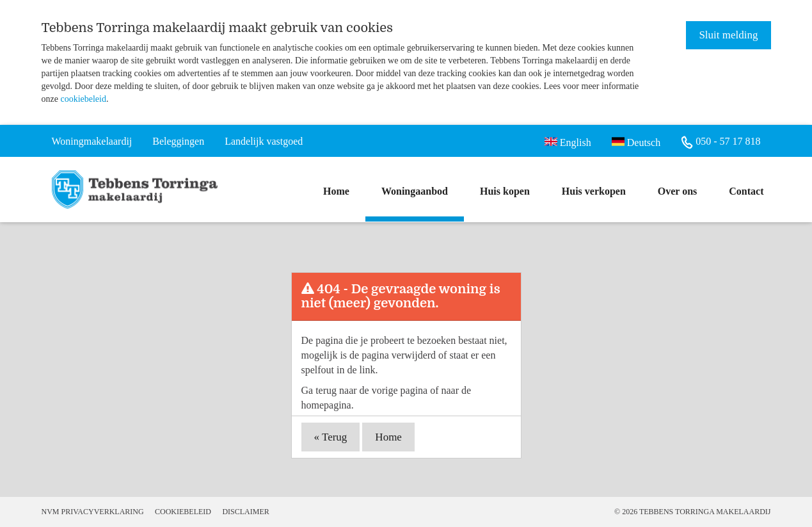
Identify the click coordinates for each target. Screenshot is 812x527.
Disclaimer (245, 512)
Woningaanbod (415, 191)
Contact (746, 191)
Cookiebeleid (183, 512)
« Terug (331, 437)
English (568, 142)
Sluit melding (728, 35)
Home (336, 191)
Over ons (677, 191)
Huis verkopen (594, 191)
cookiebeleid (83, 99)
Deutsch (636, 142)
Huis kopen (505, 191)
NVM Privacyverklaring (93, 512)
